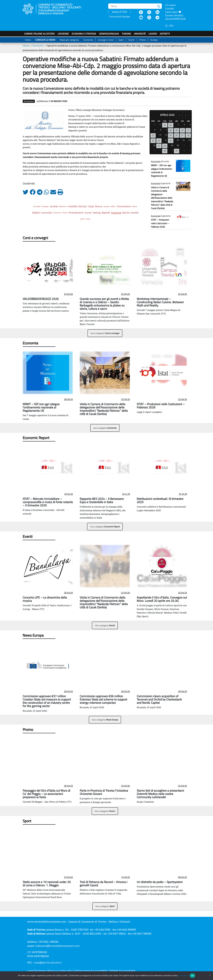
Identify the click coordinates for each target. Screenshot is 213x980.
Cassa (91, 206)
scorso (88, 213)
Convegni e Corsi (106, 40)
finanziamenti (76, 213)
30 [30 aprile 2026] (178, 145)
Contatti (170, 8)
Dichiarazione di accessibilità (91, 971)
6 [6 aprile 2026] (161, 130)
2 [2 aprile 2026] (178, 124)
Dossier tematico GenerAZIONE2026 (175, 17)
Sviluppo (45, 206)
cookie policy (183, 975)
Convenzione (124, 206)
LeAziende (63, 34)
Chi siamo (171, 5)
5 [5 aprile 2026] (155, 130)
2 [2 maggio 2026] (190, 145)
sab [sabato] (188, 121)
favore (135, 206)
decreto (82, 206)
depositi (106, 213)
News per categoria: (69, 40)
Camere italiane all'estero (39, 34)
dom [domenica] (153, 121)
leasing (97, 213)
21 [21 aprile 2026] (166, 140)
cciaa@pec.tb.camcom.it (48, 962)
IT (166, 26)
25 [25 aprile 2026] (189, 140)
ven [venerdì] (182, 121)
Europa (154, 40)
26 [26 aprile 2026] (154, 145)
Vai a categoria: (105, 333)
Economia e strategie (84, 34)
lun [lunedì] (159, 121)
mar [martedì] (165, 121)
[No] (209, 976)
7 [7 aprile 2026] (167, 130)
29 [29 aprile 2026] (172, 145)
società (54, 206)
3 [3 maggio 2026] (155, 150)
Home (28, 40)
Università (140, 34)
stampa (106, 206)
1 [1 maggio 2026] (184, 145)
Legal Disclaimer (37, 971)
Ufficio (113, 206)
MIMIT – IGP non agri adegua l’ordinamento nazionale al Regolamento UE (161, 170)
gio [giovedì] (177, 121)
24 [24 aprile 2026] (184, 140)
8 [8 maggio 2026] (184, 150)
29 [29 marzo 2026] (154, 124)
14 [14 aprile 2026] (166, 135)
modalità (72, 206)
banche (126, 213)
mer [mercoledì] (171, 121)
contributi (37, 206)
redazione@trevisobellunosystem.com (57, 946)
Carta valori (173, 12)
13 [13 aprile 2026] (160, 135)
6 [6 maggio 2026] (173, 150)
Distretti (165, 34)
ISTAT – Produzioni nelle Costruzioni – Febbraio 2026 (160, 223)
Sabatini (36, 213)
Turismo (126, 34)
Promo (143, 40)
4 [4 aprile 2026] (190, 124)
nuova (116, 213)
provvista (47, 213)
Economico (57, 213)
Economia (88, 40)
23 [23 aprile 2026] (178, 140)
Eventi (132, 40)
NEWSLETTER (119, 12)
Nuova (99, 206)
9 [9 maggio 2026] (190, 150)
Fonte (88, 219)
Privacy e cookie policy (60, 971)
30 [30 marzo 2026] (160, 124)
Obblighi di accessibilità (122, 971)
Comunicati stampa (119, 16)
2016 (82, 219)
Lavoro (153, 34)
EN (171, 26)
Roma (65, 213)
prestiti (135, 213)
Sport (121, 40)
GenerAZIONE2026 (109, 34)
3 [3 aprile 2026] (184, 124)
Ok (192, 976)
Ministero (63, 206)
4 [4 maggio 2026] (161, 150)
